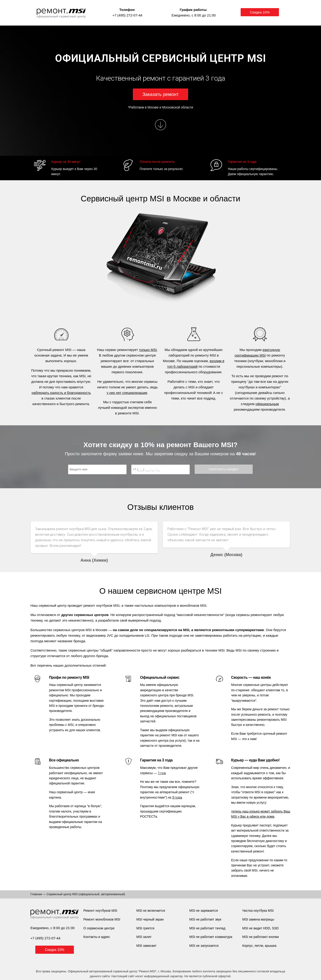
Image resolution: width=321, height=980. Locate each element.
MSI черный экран (150, 919)
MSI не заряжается (204, 911)
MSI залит (144, 937)
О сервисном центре (99, 928)
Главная (36, 894)
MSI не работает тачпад (207, 928)
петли (259, 946)
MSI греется (145, 928)
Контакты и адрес (97, 937)
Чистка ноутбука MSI (258, 911)
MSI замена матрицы (258, 919)
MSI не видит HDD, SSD (260, 928)
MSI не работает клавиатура (211, 937)
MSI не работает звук (205, 919)
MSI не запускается (204, 946)
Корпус (247, 946)
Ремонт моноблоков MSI (102, 919)
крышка (271, 946)
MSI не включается (151, 911)
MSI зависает (146, 946)
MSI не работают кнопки (260, 937)
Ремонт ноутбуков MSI (100, 911)
